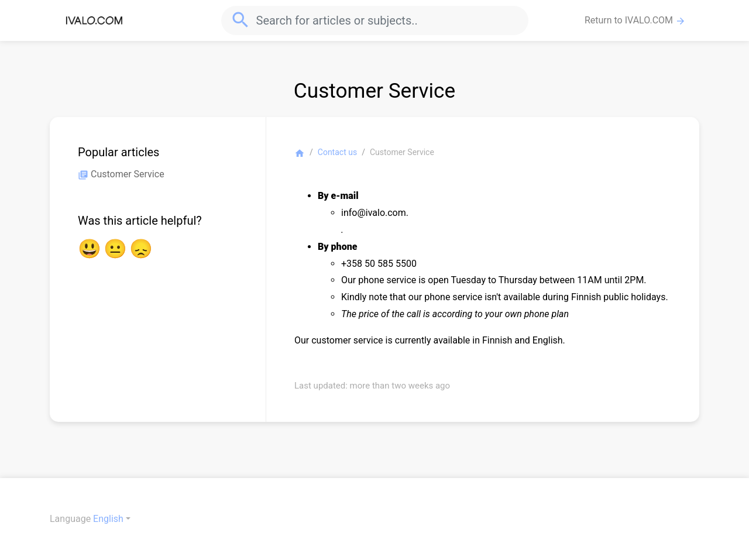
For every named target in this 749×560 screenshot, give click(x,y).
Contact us (337, 152)
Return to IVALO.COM (635, 20)
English (108, 519)
